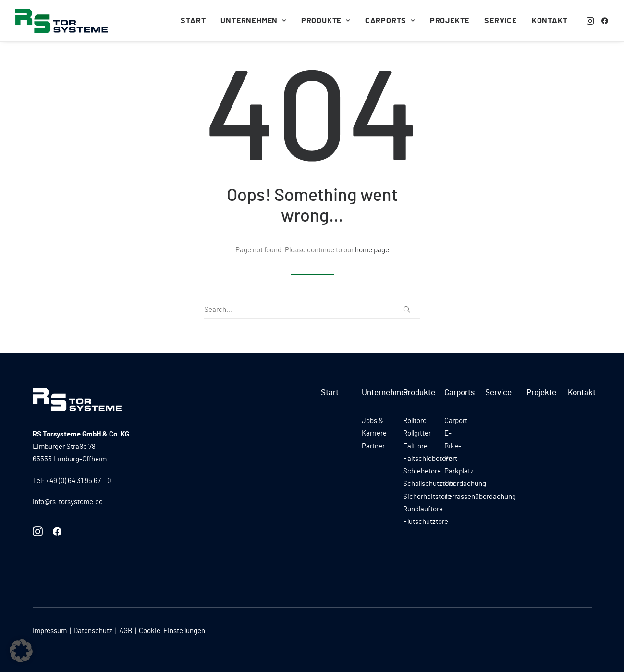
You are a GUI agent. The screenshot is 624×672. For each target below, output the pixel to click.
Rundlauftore (423, 509)
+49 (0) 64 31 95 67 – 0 (78, 481)
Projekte (450, 21)
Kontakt (550, 21)
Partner (373, 446)
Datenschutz (93, 631)
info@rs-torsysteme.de (68, 502)
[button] (591, 21)
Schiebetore (422, 471)
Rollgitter (417, 433)
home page (372, 250)
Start (193, 21)
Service (501, 21)
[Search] (312, 310)
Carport (456, 421)
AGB (126, 631)
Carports (390, 21)
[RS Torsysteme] (61, 21)
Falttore (415, 446)
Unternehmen (253, 21)
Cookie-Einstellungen (172, 631)
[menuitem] (193, 21)
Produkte (326, 21)
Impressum (50, 631)
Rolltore (415, 421)
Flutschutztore (426, 522)
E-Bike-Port (453, 446)
